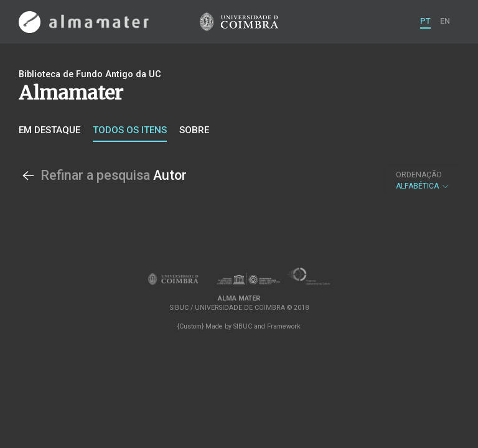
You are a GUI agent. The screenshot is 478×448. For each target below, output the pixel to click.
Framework (284, 326)
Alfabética (423, 180)
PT (425, 21)
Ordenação (419, 175)
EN (445, 21)
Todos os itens (130, 130)
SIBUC (243, 326)
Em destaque (49, 130)
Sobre (194, 130)
